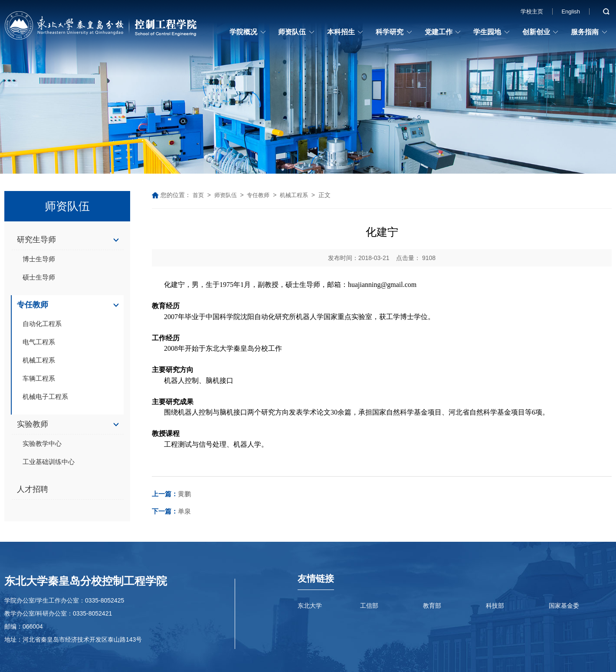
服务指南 (585, 32)
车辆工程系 (39, 378)
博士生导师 (39, 259)
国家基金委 (564, 606)
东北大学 (310, 606)
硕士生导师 (39, 277)
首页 (198, 195)
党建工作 (439, 32)
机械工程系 (39, 360)
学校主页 (532, 12)
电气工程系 (39, 342)
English (571, 12)
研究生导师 (36, 240)
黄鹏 (171, 494)
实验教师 (33, 424)
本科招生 (341, 32)
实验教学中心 (42, 443)
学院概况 (243, 32)
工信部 (369, 606)
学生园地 (487, 32)
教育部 (432, 606)
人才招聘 (33, 489)
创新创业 (536, 32)
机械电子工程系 (45, 397)
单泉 (171, 511)
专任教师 (33, 305)
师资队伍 (292, 32)
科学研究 (390, 32)
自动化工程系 (42, 324)
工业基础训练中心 (49, 462)
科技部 (495, 606)
